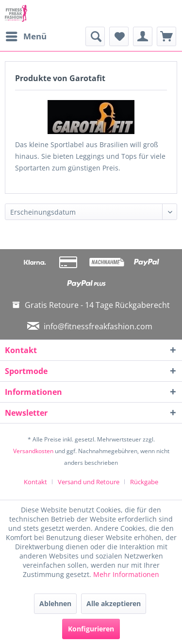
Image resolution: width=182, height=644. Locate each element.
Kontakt (35, 482)
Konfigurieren (91, 629)
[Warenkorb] (166, 36)
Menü (26, 35)
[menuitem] (26, 36)
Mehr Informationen (126, 574)
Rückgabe (144, 482)
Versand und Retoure (89, 482)
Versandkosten (33, 451)
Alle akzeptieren (114, 603)
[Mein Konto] (143, 36)
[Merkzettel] (119, 36)
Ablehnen (55, 603)
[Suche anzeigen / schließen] (95, 36)
